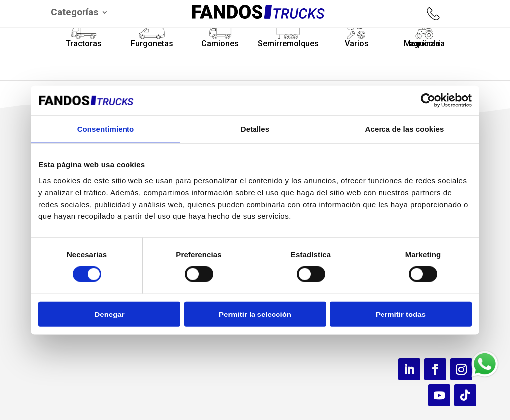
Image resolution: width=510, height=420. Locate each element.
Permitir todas (401, 314)
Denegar (109, 314)
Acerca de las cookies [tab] (405, 129)
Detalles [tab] (255, 129)
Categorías (74, 13)
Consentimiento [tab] (106, 129)
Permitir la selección (255, 314)
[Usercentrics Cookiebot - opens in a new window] (428, 101)
